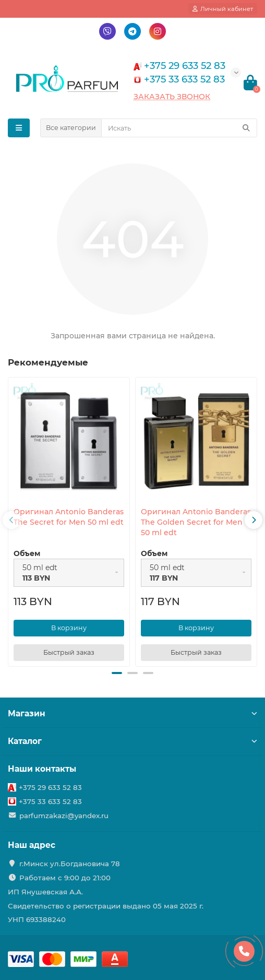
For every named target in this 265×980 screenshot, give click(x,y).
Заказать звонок (172, 97)
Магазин (132, 713)
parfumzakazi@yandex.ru (64, 816)
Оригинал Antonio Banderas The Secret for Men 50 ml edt (69, 517)
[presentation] (11, 520)
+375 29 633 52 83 (50, 787)
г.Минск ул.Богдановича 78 (70, 864)
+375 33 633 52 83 (50, 801)
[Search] (179, 128)
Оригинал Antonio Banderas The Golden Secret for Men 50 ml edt (196, 522)
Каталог (132, 741)
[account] (223, 9)
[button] (117, 673)
